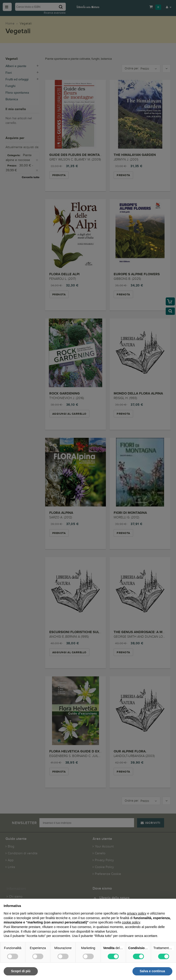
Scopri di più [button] (21, 971)
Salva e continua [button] (152, 971)
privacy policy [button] (137, 913)
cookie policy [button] (131, 922)
